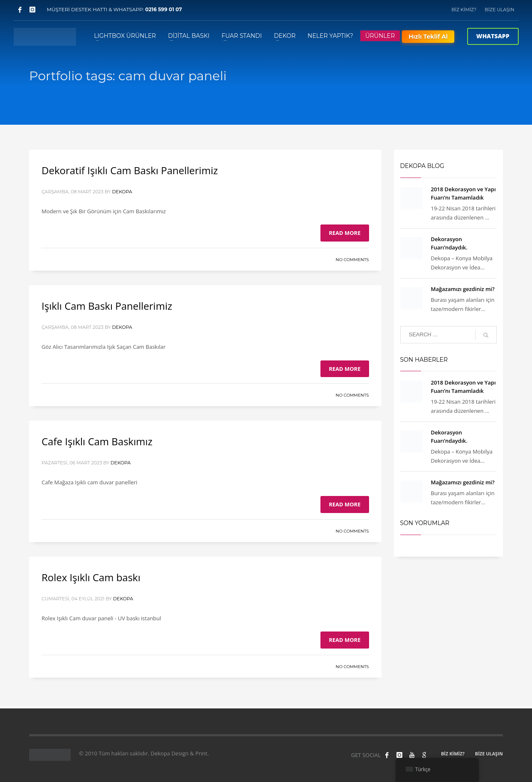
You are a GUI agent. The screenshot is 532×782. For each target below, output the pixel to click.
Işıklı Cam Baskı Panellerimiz (107, 306)
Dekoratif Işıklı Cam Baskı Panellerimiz (130, 170)
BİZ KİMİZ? (464, 10)
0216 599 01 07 (164, 9)
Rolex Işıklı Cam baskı (91, 577)
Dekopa (122, 192)
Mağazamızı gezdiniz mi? (463, 289)
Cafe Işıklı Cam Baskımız (97, 441)
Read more (345, 233)
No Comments (352, 260)
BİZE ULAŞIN (499, 10)
